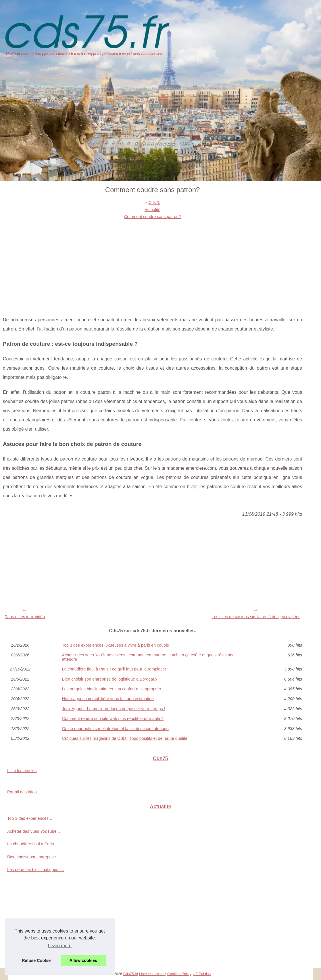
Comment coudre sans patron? (153, 217)
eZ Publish (202, 974)
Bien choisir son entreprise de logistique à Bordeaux (110, 679)
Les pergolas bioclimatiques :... (36, 870)
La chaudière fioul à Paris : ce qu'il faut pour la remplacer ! (115, 669)
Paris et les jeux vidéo (25, 617)
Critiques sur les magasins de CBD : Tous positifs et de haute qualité (125, 738)
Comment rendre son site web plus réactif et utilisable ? (113, 719)
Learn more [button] (60, 946)
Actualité (152, 210)
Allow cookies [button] (83, 960)
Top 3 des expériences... (30, 818)
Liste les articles (22, 771)
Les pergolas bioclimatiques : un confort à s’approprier (112, 689)
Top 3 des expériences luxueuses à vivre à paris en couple (116, 645)
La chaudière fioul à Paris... (32, 844)
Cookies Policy (179, 974)
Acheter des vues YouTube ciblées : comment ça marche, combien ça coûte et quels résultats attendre (148, 657)
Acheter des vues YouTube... (33, 831)
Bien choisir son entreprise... (33, 857)
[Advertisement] (152, 263)
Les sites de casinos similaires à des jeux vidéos (256, 617)
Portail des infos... (24, 792)
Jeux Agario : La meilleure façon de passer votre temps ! (114, 709)
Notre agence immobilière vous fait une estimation (108, 699)
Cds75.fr (130, 974)
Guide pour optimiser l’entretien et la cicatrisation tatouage (115, 729)
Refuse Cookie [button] (36, 960)
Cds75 (155, 203)
